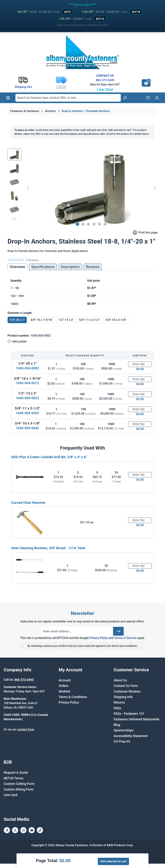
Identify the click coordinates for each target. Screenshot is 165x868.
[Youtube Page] (32, 830)
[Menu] (8, 98)
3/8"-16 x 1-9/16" (41, 320)
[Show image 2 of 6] (83, 224)
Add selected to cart (113, 861)
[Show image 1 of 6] (77, 224)
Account (65, 680)
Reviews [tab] (93, 267)
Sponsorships (124, 730)
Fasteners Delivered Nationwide (136, 719)
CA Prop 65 (122, 741)
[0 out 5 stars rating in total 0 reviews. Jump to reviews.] (23, 260)
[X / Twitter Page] (15, 830)
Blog (117, 725)
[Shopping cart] (146, 83)
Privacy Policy (99, 638)
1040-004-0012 (27, 383)
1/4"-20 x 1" (17, 320)
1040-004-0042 (27, 428)
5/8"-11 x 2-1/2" (89, 320)
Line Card (11, 795)
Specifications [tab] (43, 267)
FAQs (117, 708)
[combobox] (68, 98)
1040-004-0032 (27, 413)
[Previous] (28, 188)
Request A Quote (16, 773)
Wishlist (65, 691)
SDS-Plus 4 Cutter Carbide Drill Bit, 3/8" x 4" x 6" (49, 457)
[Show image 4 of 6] (94, 224)
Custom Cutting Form (19, 784)
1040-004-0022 (27, 398)
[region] (82, 188)
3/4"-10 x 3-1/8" (116, 320)
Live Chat (105, 90)
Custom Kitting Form (19, 789)
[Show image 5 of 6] (99, 224)
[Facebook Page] (7, 830)
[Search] (125, 98)
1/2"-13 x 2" (66, 320)
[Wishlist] (148, 98)
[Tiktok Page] (40, 830)
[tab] (70, 267)
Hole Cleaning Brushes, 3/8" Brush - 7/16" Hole (48, 548)
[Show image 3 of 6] (88, 224)
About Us (120, 680)
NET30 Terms (13, 778)
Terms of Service (125, 638)
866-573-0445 (105, 80)
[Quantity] (140, 364)
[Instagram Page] (23, 830)
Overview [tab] (18, 267)
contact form (26, 729)
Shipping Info (123, 697)
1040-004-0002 (27, 368)
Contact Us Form (126, 686)
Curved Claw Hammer (28, 503)
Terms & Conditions (73, 697)
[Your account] (157, 98)
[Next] (155, 188)
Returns (119, 702)
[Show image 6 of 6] (105, 224)
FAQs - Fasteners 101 (129, 714)
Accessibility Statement (131, 736)
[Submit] (118, 631)
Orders (64, 686)
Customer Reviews (127, 691)
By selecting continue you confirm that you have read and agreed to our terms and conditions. (83, 646)
